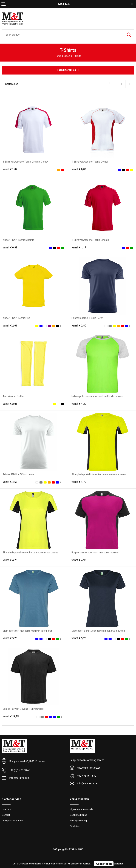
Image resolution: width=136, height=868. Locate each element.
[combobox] (63, 35)
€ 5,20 (10, 638)
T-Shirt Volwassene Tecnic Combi (90, 162)
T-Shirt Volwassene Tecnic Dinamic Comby (26, 162)
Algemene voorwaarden (82, 809)
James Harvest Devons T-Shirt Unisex (23, 709)
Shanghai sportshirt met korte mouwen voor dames (30, 553)
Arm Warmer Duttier (14, 396)
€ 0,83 (79, 169)
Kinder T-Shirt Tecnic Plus (16, 318)
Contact (6, 815)
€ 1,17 (79, 248)
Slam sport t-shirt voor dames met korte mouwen (98, 631)
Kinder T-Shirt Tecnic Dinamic (18, 240)
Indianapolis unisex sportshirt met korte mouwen (98, 396)
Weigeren (119, 864)
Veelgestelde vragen (12, 821)
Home (58, 56)
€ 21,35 (11, 716)
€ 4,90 (79, 560)
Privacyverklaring (78, 821)
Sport (67, 56)
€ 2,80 (79, 326)
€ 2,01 (10, 326)
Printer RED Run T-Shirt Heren (87, 318)
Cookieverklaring (78, 815)
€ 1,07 (10, 169)
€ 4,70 (79, 482)
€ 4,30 (79, 404)
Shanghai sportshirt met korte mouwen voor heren (99, 474)
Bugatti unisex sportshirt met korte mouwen (95, 553)
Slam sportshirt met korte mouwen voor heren (28, 631)
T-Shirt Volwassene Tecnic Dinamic (90, 240)
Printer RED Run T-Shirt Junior (19, 474)
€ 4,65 (10, 482)
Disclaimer (75, 826)
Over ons (6, 809)
